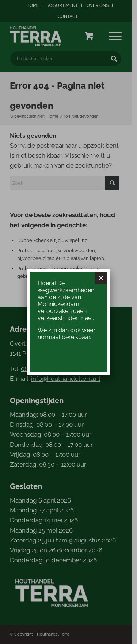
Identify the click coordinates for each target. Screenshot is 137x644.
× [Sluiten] (101, 278)
